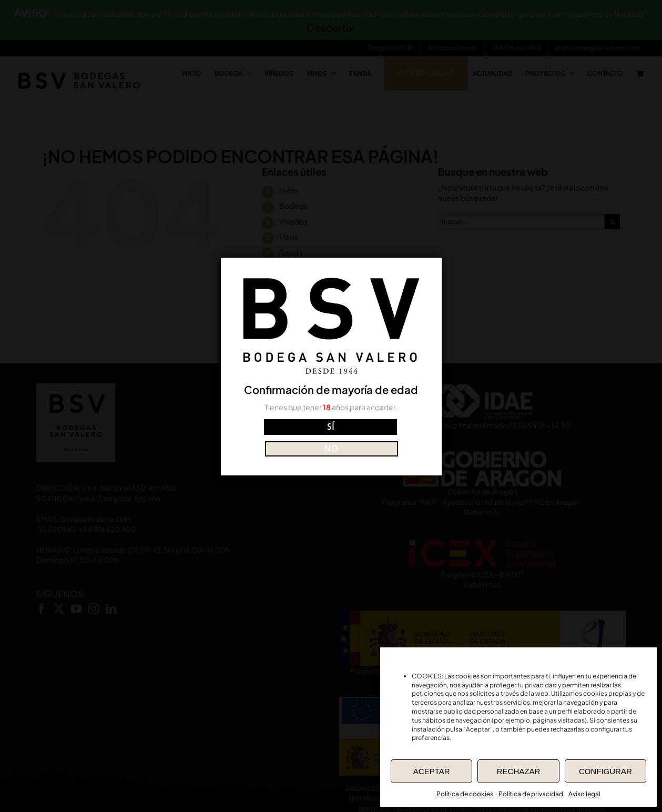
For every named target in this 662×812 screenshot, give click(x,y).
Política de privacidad (531, 794)
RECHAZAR (519, 771)
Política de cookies (465, 794)
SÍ (284, 437)
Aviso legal (584, 794)
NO (378, 437)
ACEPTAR (432, 771)
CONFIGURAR (605, 771)
